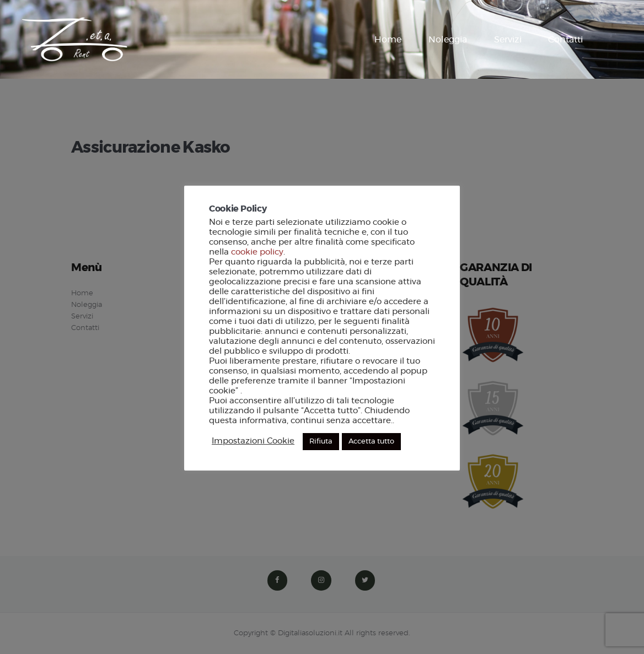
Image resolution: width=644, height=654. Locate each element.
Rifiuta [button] (321, 442)
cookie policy (257, 252)
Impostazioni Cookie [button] (253, 441)
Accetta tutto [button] (371, 442)
